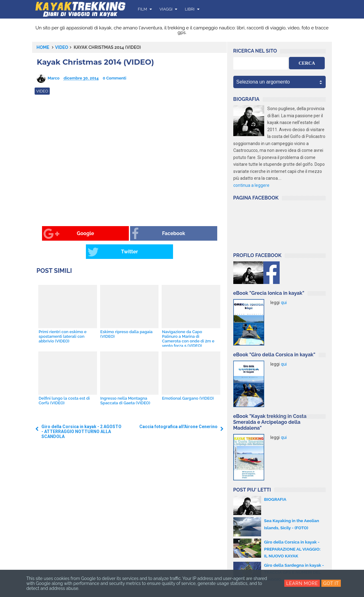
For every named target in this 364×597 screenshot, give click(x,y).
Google (58, 234)
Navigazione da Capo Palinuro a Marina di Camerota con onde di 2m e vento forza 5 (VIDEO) (188, 320)
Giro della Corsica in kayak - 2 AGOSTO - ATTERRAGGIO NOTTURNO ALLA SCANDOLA (81, 414)
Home (43, 47)
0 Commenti (115, 78)
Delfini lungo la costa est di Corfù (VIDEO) (64, 382)
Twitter (181, 234)
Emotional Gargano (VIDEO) (188, 380)
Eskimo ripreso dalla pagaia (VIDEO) (126, 316)
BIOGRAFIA (276, 499)
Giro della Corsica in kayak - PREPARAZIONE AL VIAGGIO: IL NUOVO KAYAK (293, 549)
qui (284, 303)
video (61, 47)
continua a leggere (251, 185)
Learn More (302, 583)
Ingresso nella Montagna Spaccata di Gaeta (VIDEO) (125, 382)
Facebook (121, 234)
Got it (331, 583)
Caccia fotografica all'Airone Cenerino (178, 409)
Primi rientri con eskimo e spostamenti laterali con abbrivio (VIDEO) (62, 318)
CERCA (307, 63)
